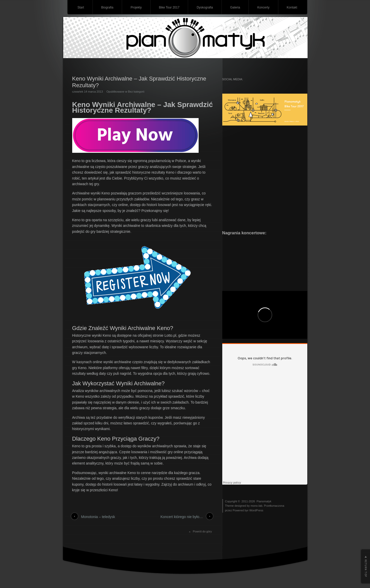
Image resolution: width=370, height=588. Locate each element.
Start (81, 7)
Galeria (235, 7)
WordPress (256, 510)
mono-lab (256, 506)
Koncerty (263, 7)
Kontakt (292, 7)
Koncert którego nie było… (182, 517)
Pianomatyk (264, 501)
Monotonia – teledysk (98, 517)
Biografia (107, 7)
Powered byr (241, 510)
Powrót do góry (202, 531)
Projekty (136, 7)
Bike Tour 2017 (169, 7)
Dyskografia (205, 7)
